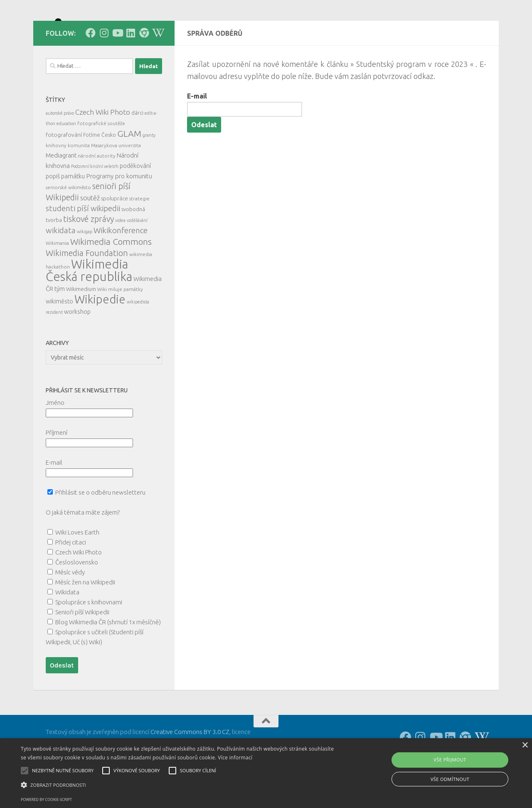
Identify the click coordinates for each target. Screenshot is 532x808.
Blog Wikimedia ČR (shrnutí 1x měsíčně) (108, 659)
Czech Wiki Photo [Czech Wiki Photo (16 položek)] (103, 149)
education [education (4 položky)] (66, 161)
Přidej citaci (71, 580)
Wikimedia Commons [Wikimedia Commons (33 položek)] (111, 279)
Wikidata (67, 629)
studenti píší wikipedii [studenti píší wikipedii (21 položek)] (83, 246)
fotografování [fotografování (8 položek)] (64, 172)
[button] (180, 785)
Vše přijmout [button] (450, 760)
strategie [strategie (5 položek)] (139, 236)
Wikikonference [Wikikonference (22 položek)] (121, 268)
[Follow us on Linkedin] (131, 70)
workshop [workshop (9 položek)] (77, 349)
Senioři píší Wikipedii (82, 649)
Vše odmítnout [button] (450, 779)
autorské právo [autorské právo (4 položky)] (60, 150)
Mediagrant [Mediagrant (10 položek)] (61, 193)
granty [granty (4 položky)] (149, 172)
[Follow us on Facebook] (91, 70)
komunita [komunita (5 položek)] (79, 183)
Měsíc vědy (70, 610)
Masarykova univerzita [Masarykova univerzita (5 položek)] (116, 183)
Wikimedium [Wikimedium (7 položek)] (81, 326)
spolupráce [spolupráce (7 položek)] (115, 236)
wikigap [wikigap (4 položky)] (85, 269)
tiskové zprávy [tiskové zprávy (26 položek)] (89, 256)
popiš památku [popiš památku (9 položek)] (65, 214)
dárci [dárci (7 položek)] (137, 150)
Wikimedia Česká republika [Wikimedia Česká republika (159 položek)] (89, 308)
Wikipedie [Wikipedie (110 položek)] (100, 336)
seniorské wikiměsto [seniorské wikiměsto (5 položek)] (68, 225)
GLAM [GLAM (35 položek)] (129, 171)
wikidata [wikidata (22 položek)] (61, 268)
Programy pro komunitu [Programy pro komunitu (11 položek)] (119, 213)
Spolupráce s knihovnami (89, 639)
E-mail (197, 133)
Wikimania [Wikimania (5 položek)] (57, 280)
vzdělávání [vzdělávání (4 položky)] (137, 258)
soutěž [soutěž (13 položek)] (90, 235)
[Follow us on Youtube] (117, 70)
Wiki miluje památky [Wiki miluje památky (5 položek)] (120, 326)
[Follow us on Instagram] (104, 70)
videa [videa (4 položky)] (120, 258)
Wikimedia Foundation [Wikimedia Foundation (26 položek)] (87, 291)
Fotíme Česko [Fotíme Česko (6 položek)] (100, 172)
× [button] (525, 745)
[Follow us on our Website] (144, 70)
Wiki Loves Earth (77, 570)
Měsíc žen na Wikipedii (85, 620)
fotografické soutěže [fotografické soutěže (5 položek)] (101, 161)
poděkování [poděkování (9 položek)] (135, 203)
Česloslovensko (77, 600)
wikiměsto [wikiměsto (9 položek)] (59, 339)
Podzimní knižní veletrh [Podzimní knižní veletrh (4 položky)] (95, 204)
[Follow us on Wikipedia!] (157, 70)
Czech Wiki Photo (79, 590)
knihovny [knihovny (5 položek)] (56, 183)
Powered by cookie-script (46, 799)
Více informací (235, 757)
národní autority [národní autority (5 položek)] (97, 193)
